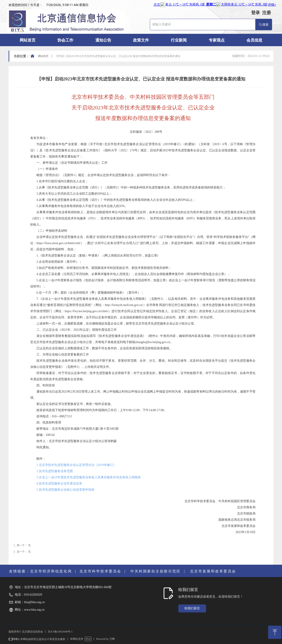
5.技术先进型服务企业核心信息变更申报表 (65, 490)
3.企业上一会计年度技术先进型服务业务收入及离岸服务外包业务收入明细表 (89, 477)
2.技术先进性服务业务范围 (55, 471)
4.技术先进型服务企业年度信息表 (59, 483)
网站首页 (43, 56)
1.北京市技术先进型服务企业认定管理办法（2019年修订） (76, 465)
